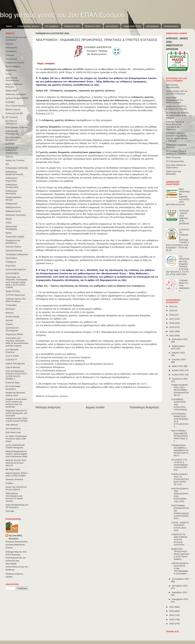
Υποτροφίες (11, 305)
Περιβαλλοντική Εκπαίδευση (13, 242)
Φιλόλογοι (10, 309)
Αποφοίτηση (11, 59)
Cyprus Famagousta (15, 363)
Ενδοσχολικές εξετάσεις (57, 396)
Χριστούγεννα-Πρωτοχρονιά (12, 329)
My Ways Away (13, 469)
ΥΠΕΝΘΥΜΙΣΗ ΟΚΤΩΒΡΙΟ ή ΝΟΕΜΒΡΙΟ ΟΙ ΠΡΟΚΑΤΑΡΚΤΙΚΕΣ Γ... (180, 450)
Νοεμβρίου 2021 (180, 592)
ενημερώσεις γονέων (29, 26)
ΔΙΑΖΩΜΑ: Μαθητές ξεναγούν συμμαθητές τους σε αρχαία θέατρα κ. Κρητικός (177, 137)
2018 (172, 323)
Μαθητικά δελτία (13, 211)
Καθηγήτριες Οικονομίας (11, 192)
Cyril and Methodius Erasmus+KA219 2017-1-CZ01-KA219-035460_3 (17, 375)
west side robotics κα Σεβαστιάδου (176, 166)
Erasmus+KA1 (93, 26)
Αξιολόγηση (11, 51)
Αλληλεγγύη (11, 48)
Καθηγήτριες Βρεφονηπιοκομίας (14, 173)
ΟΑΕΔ (8, 223)
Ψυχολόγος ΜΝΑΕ (14, 334)
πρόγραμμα (152, 26)
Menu (9, 26)
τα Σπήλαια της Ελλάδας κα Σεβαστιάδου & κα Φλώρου (177, 115)
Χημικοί (9, 324)
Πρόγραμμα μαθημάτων (17, 254)
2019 (172, 327)
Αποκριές (10, 55)
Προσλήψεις (11, 258)
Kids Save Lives (13, 432)
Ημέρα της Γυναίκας (15, 160)
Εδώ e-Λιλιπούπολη (15, 106)
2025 (172, 619)
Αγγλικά (9, 44)
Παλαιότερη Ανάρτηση (144, 407)
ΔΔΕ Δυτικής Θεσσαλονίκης (12, 79)
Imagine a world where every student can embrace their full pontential (16, 403)
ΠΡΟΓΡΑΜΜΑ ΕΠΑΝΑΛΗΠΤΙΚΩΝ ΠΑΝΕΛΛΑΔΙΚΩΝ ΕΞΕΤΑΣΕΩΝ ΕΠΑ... (180, 512)
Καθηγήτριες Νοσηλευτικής (12, 186)
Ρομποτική (11, 266)
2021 (172, 336)
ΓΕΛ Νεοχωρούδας (175, 161)
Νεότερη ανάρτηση (48, 407)
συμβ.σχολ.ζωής (132, 26)
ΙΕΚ (7, 164)
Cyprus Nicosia (13, 367)
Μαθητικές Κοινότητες (16, 215)
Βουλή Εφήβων (13, 66)
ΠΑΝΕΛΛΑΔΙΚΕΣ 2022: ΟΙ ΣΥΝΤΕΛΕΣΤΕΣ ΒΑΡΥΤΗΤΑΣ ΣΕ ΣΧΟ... (180, 479)
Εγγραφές (10, 102)
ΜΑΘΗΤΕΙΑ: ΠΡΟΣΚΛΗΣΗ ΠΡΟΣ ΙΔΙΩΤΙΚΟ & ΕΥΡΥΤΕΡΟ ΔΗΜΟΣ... (180, 554)
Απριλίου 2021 (179, 360)
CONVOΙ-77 (11, 360)
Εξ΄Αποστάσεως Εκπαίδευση (13, 139)
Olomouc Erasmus (14, 479)
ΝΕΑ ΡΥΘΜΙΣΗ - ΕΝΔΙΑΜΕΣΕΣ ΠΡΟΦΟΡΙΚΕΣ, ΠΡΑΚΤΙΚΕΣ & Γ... (180, 436)
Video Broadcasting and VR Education (17, 506)
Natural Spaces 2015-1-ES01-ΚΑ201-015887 (17, 474)
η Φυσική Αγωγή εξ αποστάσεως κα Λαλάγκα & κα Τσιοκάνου (175, 126)
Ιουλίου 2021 (178, 375)
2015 (172, 310)
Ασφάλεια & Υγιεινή (15, 63)
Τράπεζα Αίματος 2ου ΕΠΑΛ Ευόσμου (16, 300)
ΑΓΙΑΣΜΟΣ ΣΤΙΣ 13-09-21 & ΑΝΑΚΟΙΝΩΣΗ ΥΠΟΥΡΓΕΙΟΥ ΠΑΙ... (180, 465)
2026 (172, 624)
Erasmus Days (13, 383)
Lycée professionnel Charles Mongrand (15, 446)
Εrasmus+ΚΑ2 (72, 26)
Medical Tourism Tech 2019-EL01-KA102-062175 (16, 463)
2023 (172, 611)
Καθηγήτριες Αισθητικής (17, 168)
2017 (172, 319)
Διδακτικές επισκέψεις (16, 94)
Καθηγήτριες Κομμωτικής (11, 179)
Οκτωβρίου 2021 (180, 586)
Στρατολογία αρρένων (16, 269)
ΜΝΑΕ (9, 219)
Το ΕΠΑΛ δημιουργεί (15, 295)
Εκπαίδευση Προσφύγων (11, 122)
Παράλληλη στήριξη (15, 237)
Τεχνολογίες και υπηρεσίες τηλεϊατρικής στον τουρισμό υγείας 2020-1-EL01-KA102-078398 (17, 282)
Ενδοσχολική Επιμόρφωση (12, 132)
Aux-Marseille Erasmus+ (12, 351)
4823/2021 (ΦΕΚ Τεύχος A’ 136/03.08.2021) (70, 72)
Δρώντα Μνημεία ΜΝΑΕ (17, 98)
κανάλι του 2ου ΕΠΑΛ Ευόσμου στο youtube (176, 108)
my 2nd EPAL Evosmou (16, 537)
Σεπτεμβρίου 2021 (181, 579)
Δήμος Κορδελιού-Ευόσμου (14, 85)
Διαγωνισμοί (11, 90)
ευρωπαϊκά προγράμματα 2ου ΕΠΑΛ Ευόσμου (175, 100)
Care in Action (12, 356)
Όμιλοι (9, 233)
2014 (172, 306)
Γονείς (8, 74)
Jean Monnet (12, 425)
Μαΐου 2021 (178, 366)
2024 (172, 615)
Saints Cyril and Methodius (174, 173)
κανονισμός (112, 26)
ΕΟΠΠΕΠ (10, 144)
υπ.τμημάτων (52, 26)
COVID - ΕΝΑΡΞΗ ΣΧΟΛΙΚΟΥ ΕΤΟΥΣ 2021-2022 (180, 526)
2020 (172, 331)
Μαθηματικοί (11, 204)
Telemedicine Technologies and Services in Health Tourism (14, 497)
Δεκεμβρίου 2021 (180, 599)
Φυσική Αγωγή (12, 317)
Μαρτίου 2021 (179, 353)
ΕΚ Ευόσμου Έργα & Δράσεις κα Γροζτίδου (176, 152)
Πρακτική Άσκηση (14, 251)
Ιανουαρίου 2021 (180, 339)
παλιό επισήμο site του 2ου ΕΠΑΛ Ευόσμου (177, 92)
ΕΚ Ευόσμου (12, 117)
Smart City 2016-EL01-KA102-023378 (16, 488)
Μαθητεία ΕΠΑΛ (13, 207)
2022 (172, 607)
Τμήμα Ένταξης (13, 291)
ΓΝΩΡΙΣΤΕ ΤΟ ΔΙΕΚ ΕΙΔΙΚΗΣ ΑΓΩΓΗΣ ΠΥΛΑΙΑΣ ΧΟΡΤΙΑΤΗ (179, 540)
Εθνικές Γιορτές (13, 110)
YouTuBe (10, 511)
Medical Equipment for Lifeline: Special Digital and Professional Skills (16, 454)
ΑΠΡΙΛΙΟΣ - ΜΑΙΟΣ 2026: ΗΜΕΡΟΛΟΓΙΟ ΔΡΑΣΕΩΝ (184, 217)
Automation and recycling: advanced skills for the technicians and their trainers (17, 342)
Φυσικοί (9, 320)
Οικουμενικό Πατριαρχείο (11, 228)
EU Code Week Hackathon (13, 388)
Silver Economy (173, 157)
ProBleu (9, 483)
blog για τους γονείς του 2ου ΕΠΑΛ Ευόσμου (62, 15)
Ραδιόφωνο (11, 262)
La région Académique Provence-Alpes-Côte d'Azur (16, 439)
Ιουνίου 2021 (178, 370)
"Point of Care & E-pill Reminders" (16, 39)
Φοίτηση (10, 313)
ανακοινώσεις (171, 26)
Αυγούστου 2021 (180, 379)
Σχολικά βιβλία (12, 273)
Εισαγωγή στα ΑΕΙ (14, 113)
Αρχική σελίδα (95, 407)
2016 (172, 315)
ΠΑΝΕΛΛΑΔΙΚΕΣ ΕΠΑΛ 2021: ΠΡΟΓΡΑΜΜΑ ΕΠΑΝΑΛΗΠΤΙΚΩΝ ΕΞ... (180, 390)
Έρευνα (9, 157)
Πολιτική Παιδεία (13, 247)
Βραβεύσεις (11, 70)
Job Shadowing (13, 429)
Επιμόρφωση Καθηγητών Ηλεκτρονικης (12, 150)
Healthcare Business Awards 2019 (15, 394)
